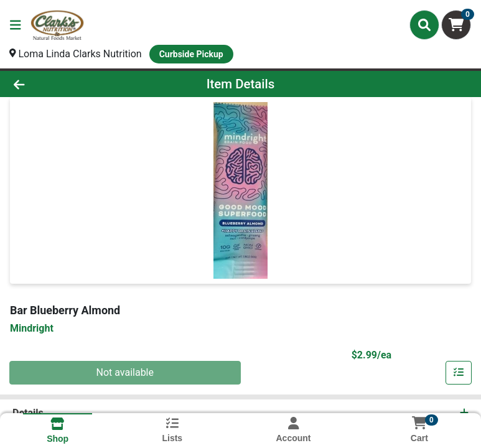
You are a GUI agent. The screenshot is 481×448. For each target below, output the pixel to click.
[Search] (424, 25)
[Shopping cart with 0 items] (456, 25)
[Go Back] (68, 84)
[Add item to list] (459, 373)
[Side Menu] (16, 25)
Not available (125, 372)
